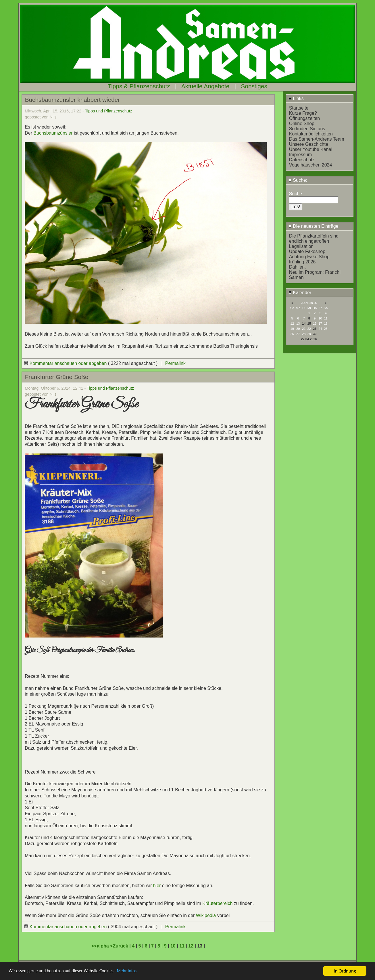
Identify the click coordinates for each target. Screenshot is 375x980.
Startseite (299, 108)
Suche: (298, 180)
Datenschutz (302, 160)
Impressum (300, 155)
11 (182, 946)
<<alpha (101, 946)
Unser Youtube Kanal (311, 149)
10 (173, 946)
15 (309, 324)
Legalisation (301, 246)
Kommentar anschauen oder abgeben (66, 363)
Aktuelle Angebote (205, 86)
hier (157, 886)
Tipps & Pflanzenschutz (139, 86)
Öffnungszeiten (304, 118)
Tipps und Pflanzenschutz (109, 111)
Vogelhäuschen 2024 (310, 165)
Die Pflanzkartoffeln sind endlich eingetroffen (314, 239)
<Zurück (120, 946)
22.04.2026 (309, 339)
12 (191, 946)
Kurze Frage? (303, 113)
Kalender (300, 293)
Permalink (175, 363)
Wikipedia (207, 915)
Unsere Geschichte (309, 144)
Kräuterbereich (217, 903)
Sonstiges (254, 86)
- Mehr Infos (137, 972)
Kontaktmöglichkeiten (311, 134)
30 (315, 334)
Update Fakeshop (307, 251)
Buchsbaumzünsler (53, 133)
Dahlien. (298, 267)
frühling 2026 (302, 262)
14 (304, 324)
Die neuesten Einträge (314, 226)
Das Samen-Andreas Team (317, 139)
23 (315, 329)
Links (296, 98)
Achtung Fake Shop (309, 257)
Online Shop (302, 124)
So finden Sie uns (307, 129)
